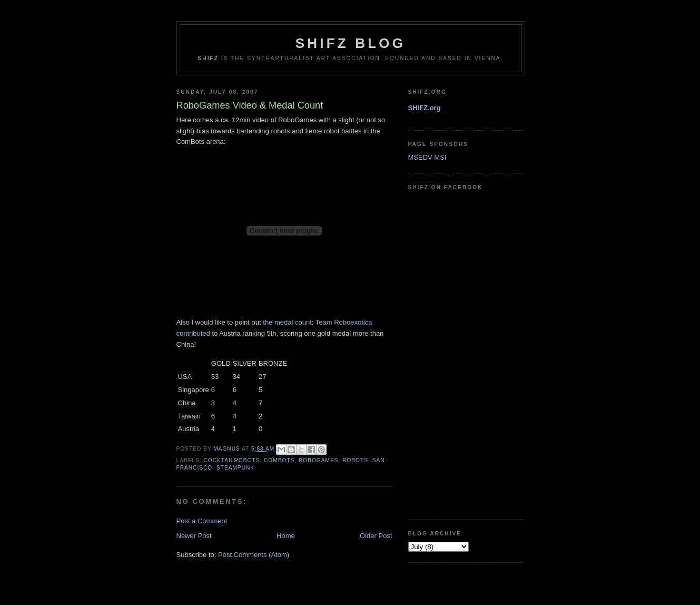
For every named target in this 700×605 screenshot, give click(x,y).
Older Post (376, 536)
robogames (319, 460)
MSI (440, 157)
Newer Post (194, 536)
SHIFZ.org (425, 108)
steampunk (235, 468)
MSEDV (420, 157)
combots (279, 460)
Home (286, 536)
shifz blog (351, 43)
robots (355, 460)
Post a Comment (202, 521)
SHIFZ (208, 58)
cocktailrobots (232, 460)
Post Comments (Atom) (254, 555)
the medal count (287, 322)
